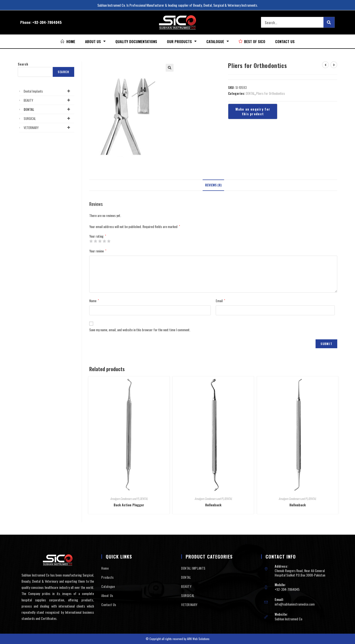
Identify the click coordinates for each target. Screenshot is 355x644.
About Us (95, 41)
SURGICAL (48, 118)
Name (94, 301)
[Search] (329, 22)
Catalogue (218, 41)
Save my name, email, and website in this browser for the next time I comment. (140, 330)
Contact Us (285, 41)
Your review (98, 251)
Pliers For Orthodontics (271, 93)
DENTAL (250, 93)
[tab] (213, 185)
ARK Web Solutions (198, 639)
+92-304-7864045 (47, 22)
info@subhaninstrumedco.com (295, 604)
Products (108, 577)
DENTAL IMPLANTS (193, 568)
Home (105, 568)
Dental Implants (48, 91)
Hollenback (213, 505)
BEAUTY (48, 100)
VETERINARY (48, 128)
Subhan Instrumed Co (288, 619)
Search (23, 64)
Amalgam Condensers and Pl (124, 499)
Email (220, 301)
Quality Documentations (136, 41)
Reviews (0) (213, 185)
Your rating (98, 236)
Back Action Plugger (129, 505)
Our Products (182, 41)
